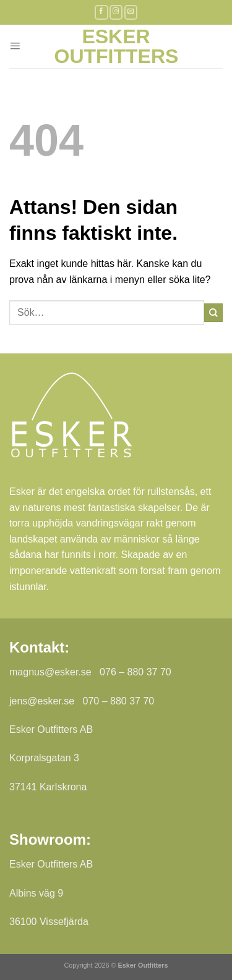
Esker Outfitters (116, 46)
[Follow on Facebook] (101, 12)
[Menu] (15, 46)
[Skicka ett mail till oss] (131, 12)
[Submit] (213, 313)
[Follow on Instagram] (116, 12)
